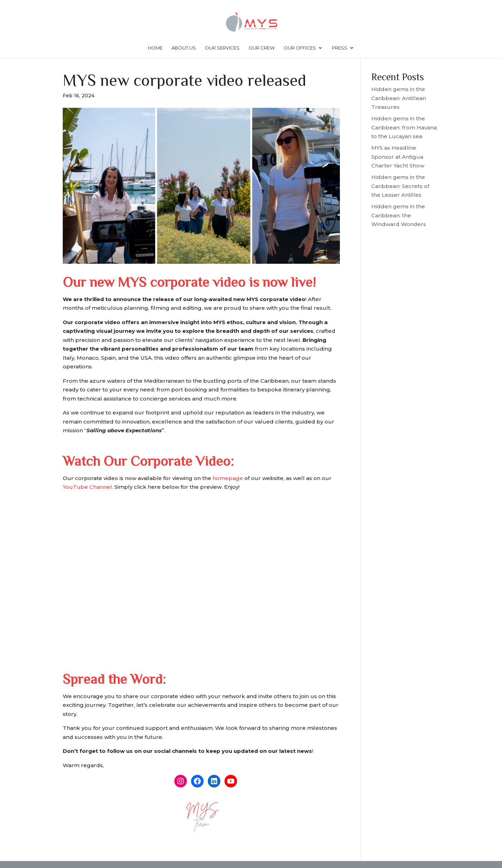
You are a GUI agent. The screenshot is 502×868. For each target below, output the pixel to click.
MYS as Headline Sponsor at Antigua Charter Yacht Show (398, 157)
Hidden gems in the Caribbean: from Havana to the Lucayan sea (404, 127)
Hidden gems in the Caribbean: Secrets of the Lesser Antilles (400, 186)
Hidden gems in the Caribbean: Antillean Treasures (399, 98)
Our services (222, 48)
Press (340, 48)
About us (184, 48)
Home (155, 48)
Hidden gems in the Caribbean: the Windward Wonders (399, 215)
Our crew (262, 48)
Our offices (300, 48)
